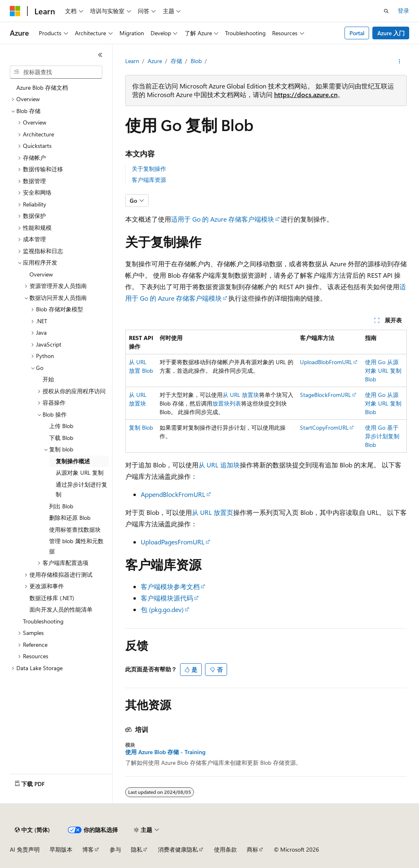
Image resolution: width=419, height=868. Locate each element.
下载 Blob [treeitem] (61, 438)
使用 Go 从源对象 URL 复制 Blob (383, 371)
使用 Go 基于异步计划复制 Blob (382, 436)
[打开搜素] (386, 11)
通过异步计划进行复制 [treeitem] (81, 490)
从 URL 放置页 (213, 512)
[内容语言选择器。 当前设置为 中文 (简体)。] (32, 830)
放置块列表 (227, 403)
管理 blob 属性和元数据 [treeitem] (76, 546)
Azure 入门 (391, 33)
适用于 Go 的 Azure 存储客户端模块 (223, 219)
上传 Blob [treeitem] (61, 426)
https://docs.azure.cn (306, 94)
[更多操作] (399, 61)
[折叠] (100, 55)
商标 (252, 849)
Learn (132, 61)
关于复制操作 (149, 169)
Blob (196, 61)
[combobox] (56, 72)
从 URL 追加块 (219, 465)
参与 (115, 849)
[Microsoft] (15, 11)
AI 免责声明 (25, 849)
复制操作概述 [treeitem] (73, 461)
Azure (155, 61)
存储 (176, 61)
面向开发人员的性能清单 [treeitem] (61, 609)
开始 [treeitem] (48, 379)
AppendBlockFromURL (173, 494)
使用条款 (225, 849)
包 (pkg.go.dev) (162, 609)
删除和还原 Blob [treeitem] (70, 518)
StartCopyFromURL (324, 427)
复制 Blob (141, 427)
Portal (357, 33)
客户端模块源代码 (167, 598)
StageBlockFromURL (326, 395)
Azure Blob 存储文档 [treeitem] (42, 87)
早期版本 (61, 849)
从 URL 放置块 (241, 395)
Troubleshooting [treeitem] (43, 621)
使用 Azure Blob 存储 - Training (165, 752)
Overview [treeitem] (41, 274)
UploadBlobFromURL (326, 362)
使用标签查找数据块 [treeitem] (75, 529)
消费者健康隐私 (178, 849)
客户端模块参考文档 (170, 586)
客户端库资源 (149, 180)
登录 (403, 10)
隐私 (137, 849)
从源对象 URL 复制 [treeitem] (80, 473)
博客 (88, 849)
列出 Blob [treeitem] (61, 506)
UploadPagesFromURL (173, 542)
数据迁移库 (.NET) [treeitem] (52, 598)
